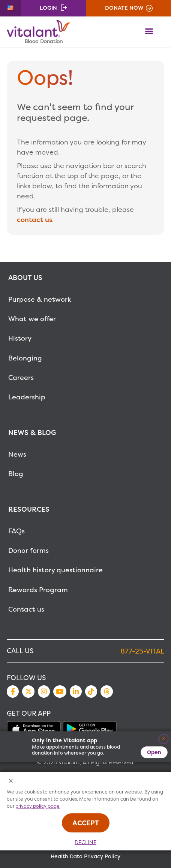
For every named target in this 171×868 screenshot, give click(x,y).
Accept (86, 823)
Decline (85, 842)
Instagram (44, 691)
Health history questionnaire (55, 570)
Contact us (26, 609)
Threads (106, 691)
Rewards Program (38, 590)
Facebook (13, 691)
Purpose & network (40, 299)
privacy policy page (37, 806)
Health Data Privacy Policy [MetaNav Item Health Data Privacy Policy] (85, 856)
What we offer (32, 319)
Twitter (28, 691)
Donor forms (28, 550)
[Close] (164, 739)
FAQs (16, 531)
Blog (16, 474)
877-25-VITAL (142, 651)
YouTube (60, 691)
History (20, 338)
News (17, 454)
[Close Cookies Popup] (11, 781)
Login (48, 8)
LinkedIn (76, 691)
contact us (34, 220)
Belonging (25, 358)
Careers (21, 377)
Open (154, 752)
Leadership (27, 397)
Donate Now (124, 8)
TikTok (91, 691)
